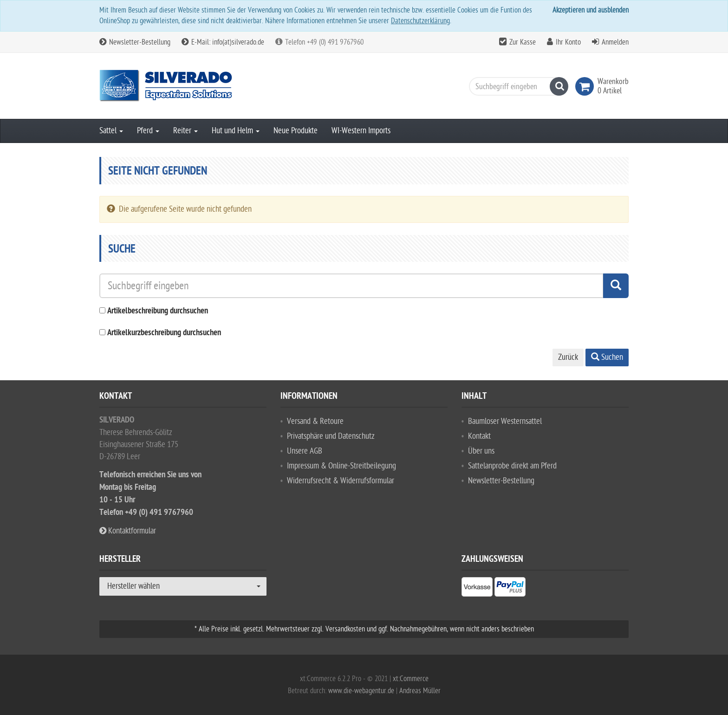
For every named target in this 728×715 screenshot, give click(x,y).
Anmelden (615, 42)
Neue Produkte (296, 131)
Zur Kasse (523, 42)
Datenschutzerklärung (420, 21)
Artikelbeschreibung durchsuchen (158, 311)
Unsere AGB (305, 451)
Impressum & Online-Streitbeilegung (341, 466)
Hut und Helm (236, 131)
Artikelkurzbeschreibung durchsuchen (164, 333)
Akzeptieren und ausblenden (591, 10)
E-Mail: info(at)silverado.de (223, 42)
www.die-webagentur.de (361, 691)
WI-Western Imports (361, 131)
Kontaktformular (128, 531)
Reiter (185, 131)
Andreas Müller (420, 691)
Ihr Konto (568, 42)
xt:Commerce (411, 679)
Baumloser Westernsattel (505, 421)
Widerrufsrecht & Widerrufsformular (341, 481)
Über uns (481, 451)
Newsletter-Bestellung (135, 42)
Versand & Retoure (315, 421)
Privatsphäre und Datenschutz (331, 436)
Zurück (568, 357)
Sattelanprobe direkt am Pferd (512, 466)
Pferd (148, 131)
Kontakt (479, 436)
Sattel (111, 131)
